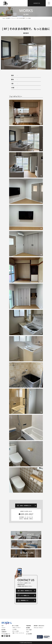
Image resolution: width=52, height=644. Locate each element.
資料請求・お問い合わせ (39, 626)
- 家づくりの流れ (15, 631)
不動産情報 (28, 626)
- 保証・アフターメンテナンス (18, 633)
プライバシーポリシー (38, 628)
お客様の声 (4, 632)
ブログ (27, 632)
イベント (3, 628)
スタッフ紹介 (29, 630)
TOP (3, 626)
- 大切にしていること (16, 628)
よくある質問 (29, 634)
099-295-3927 (27, 514)
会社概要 (28, 628)
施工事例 (3, 630)
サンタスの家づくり (6, 634)
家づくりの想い (15, 626)
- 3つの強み (14, 629)
